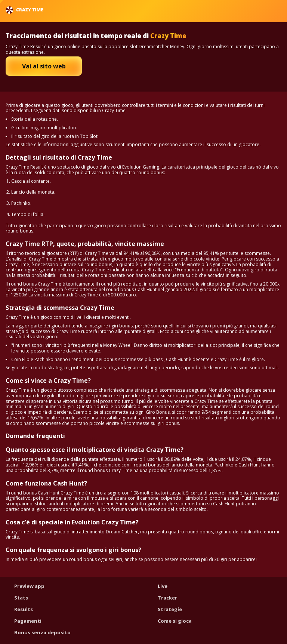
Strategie (170, 609)
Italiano (261, 10)
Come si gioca (175, 621)
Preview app (29, 586)
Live (163, 586)
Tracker (167, 598)
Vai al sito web (44, 66)
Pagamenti (28, 621)
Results (24, 609)
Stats (21, 598)
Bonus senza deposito (42, 632)
